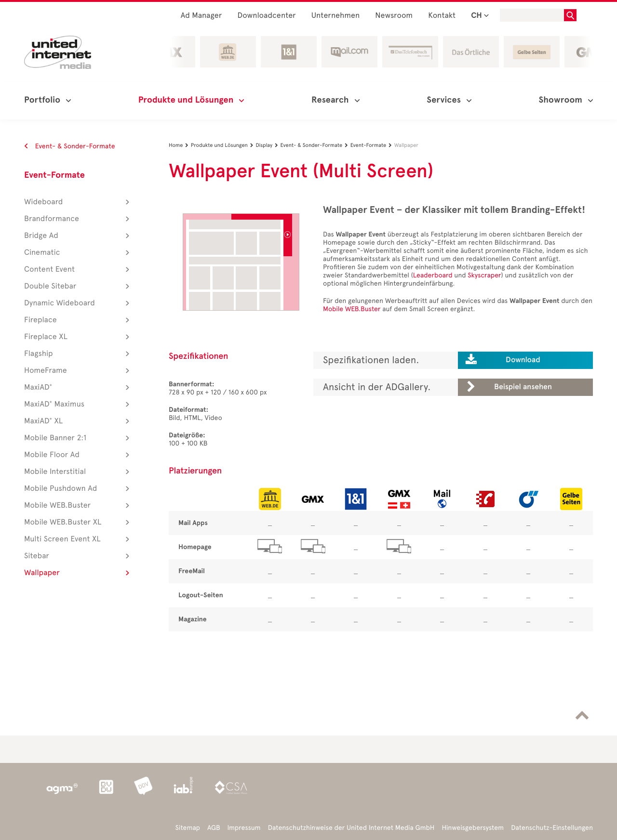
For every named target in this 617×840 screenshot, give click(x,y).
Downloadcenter (266, 16)
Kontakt (442, 16)
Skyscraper (484, 275)
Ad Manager (201, 16)
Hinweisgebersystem (473, 828)
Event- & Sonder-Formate (70, 146)
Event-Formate (54, 175)
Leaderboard (433, 275)
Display (268, 145)
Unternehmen (336, 16)
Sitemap (188, 828)
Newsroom (394, 16)
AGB (214, 828)
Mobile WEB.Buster (352, 309)
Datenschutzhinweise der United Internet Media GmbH (351, 828)
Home (180, 145)
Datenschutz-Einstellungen (552, 828)
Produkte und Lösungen (223, 145)
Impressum (244, 828)
